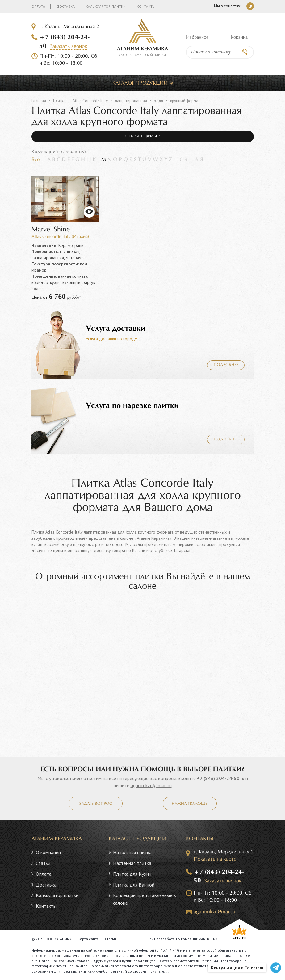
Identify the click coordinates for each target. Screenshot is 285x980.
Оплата (38, 6)
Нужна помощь (190, 804)
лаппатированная (131, 101)
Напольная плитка (132, 852)
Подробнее (226, 365)
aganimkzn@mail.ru (151, 785)
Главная (39, 101)
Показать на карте (215, 859)
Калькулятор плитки (106, 6)
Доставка (65, 6)
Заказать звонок (68, 46)
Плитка (59, 101)
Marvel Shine (51, 230)
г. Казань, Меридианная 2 (69, 27)
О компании (48, 852)
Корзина (239, 37)
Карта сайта (88, 939)
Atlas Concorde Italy (90, 101)
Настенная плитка (132, 863)
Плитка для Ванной (134, 885)
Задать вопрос (96, 804)
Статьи (43, 863)
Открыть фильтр (142, 136)
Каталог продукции (140, 83)
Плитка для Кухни (132, 874)
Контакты (146, 6)
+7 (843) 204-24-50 (218, 778)
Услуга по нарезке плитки (132, 406)
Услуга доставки (116, 329)
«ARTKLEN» (208, 939)
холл (159, 101)
